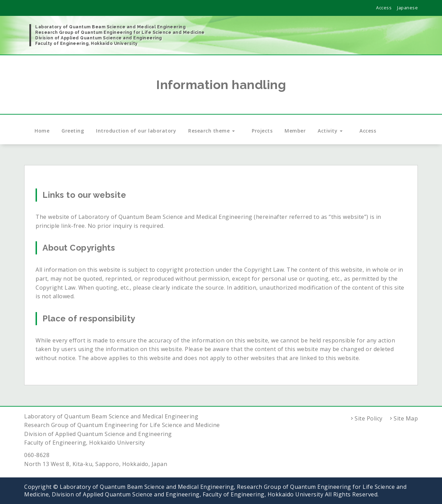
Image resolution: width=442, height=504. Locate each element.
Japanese (407, 8)
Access (384, 8)
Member (295, 131)
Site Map (406, 418)
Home (42, 131)
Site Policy (369, 418)
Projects (262, 131)
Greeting (73, 131)
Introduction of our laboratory (136, 131)
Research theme (214, 131)
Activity (333, 131)
